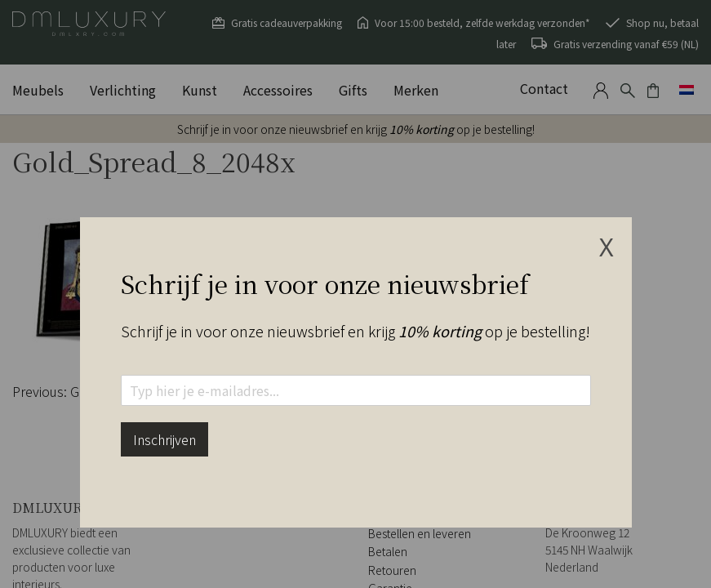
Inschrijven (164, 439)
